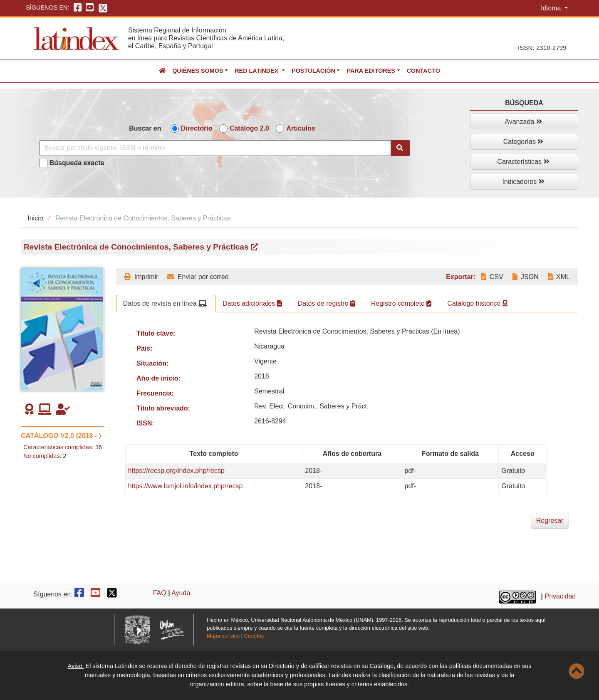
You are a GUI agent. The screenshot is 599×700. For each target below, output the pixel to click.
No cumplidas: (42, 456)
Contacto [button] (423, 71)
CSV (492, 277)
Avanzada (523, 122)
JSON (526, 277)
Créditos (254, 636)
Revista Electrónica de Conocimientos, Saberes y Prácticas (141, 247)
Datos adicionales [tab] (252, 303)
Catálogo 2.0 (249, 128)
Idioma (552, 8)
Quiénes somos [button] (198, 71)
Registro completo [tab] (401, 303)
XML (559, 277)
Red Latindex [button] (257, 71)
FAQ (160, 593)
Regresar (550, 521)
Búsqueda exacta (77, 163)
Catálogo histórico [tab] (477, 303)
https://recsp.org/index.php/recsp (176, 471)
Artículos (301, 128)
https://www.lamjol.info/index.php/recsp (186, 486)
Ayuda (181, 593)
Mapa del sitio (223, 636)
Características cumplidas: (58, 447)
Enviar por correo (198, 277)
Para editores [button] (371, 71)
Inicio (35, 218)
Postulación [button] (313, 71)
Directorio (197, 128)
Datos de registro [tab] (327, 303)
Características (523, 162)
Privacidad (561, 596)
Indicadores (523, 182)
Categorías (524, 142)
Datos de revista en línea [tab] (165, 303)
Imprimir (141, 277)
